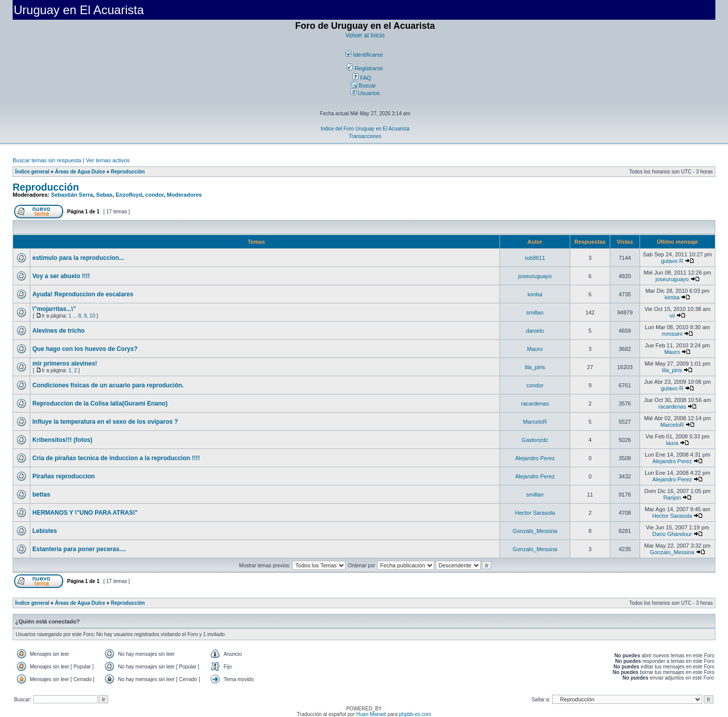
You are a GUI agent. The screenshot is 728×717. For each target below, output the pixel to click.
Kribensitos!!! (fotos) (62, 440)
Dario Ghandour (672, 534)
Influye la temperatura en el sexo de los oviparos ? (105, 422)
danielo (535, 331)
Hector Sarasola (535, 513)
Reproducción (128, 172)
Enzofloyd (129, 195)
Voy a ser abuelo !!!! (61, 276)
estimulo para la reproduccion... (78, 258)
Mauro (535, 349)
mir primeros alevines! (65, 364)
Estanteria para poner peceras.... (79, 549)
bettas (41, 495)
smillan (535, 312)
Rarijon (672, 498)
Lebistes (45, 531)
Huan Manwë (371, 714)
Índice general (32, 172)
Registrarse (365, 68)
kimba (535, 294)
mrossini (672, 334)
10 (92, 316)
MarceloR (535, 422)
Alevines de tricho (58, 331)
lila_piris (535, 367)
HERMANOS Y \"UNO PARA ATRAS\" (85, 513)
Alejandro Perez (535, 458)
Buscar (363, 85)
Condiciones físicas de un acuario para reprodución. (108, 385)
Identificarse (364, 55)
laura (672, 443)
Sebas (104, 195)
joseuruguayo (535, 276)
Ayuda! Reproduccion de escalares (83, 294)
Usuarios (365, 93)
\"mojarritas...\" (54, 309)
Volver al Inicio (365, 35)
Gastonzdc (535, 440)
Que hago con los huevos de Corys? (85, 349)
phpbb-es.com (415, 714)
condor (154, 195)
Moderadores (184, 195)
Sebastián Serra (72, 195)
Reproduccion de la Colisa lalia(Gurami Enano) (100, 404)
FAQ (362, 78)
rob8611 (535, 258)
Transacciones (365, 136)
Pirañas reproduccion (63, 476)
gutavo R (672, 261)
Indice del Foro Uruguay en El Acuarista (365, 129)
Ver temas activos (108, 160)
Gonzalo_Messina (535, 531)
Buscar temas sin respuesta (47, 160)
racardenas (535, 404)
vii (672, 316)
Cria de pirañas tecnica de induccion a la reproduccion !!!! (116, 458)
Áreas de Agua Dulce (80, 172)
